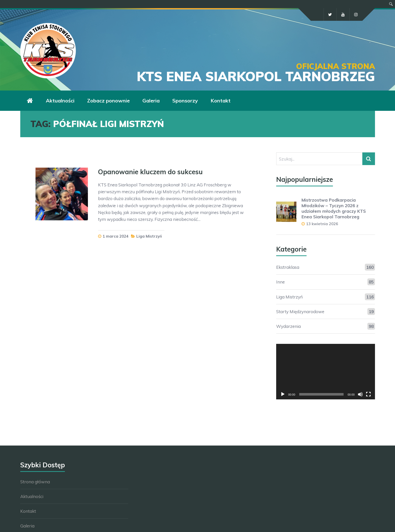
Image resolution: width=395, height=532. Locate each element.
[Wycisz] (360, 394)
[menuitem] (391, 4)
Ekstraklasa (288, 267)
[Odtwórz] (283, 394)
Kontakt (28, 511)
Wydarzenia (288, 326)
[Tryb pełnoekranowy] (368, 394)
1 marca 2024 (116, 236)
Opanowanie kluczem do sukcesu (150, 172)
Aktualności (32, 496)
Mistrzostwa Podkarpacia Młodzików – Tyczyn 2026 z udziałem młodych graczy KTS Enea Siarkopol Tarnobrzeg (334, 208)
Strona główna (35, 482)
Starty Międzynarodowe (300, 312)
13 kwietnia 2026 (322, 224)
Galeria (27, 526)
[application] (326, 372)
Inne (280, 282)
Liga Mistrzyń (149, 236)
